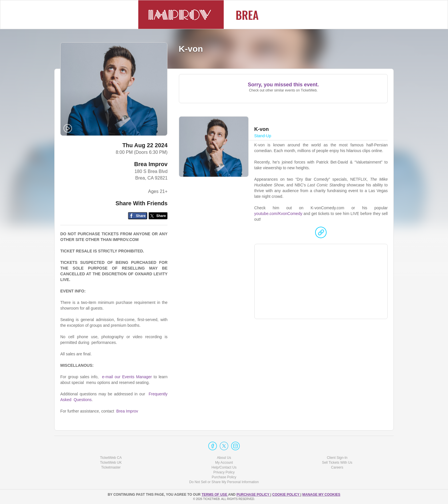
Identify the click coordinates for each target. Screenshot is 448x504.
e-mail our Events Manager (127, 377)
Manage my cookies (321, 495)
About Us (224, 458)
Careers (337, 467)
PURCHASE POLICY (253, 495)
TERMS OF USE (215, 495)
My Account (224, 463)
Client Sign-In (337, 458)
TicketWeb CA (111, 458)
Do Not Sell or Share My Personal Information (224, 482)
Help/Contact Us (224, 467)
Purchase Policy (224, 477)
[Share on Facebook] (138, 216)
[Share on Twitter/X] (158, 216)
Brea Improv (151, 164)
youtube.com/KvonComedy (278, 214)
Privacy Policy (224, 472)
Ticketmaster (111, 467)
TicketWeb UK (111, 463)
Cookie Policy (286, 495)
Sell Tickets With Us (337, 463)
